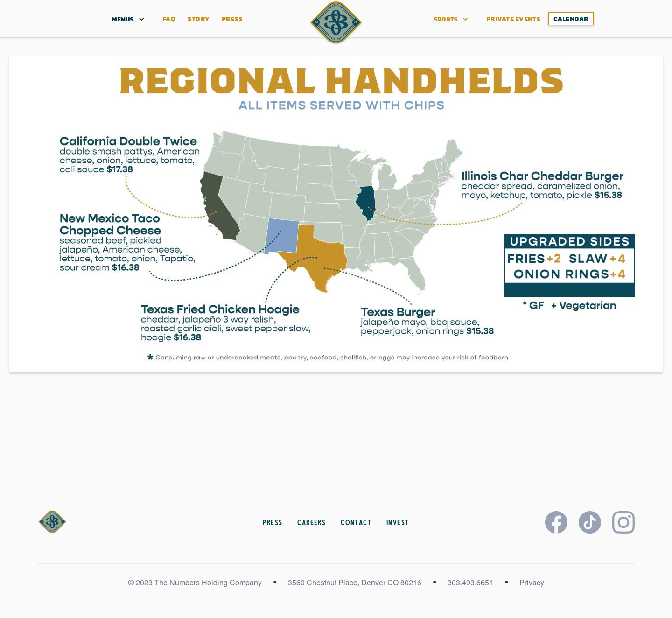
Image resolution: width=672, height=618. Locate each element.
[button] (123, 19)
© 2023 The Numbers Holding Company (195, 583)
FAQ (169, 19)
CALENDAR (571, 19)
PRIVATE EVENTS (514, 19)
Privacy (532, 583)
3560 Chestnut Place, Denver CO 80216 (355, 583)
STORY (199, 19)
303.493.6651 (470, 583)
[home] (336, 23)
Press (232, 19)
